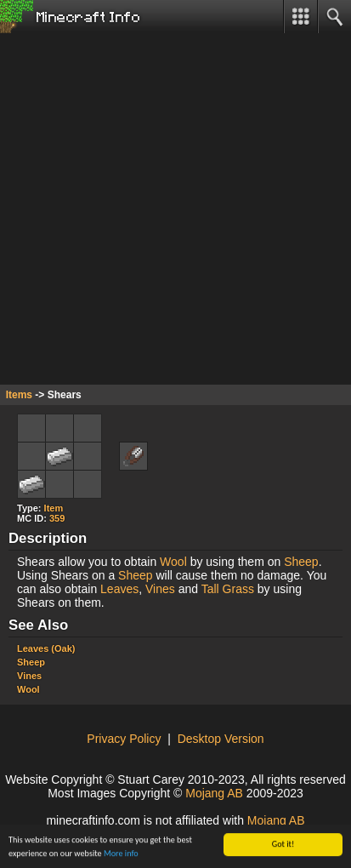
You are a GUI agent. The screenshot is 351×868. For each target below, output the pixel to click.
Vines (160, 589)
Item (54, 508)
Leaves (119, 589)
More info (121, 854)
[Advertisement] (175, 209)
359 (57, 518)
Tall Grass (228, 589)
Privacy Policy (124, 739)
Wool (173, 562)
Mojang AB (214, 793)
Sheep (301, 562)
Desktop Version (221, 739)
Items (19, 395)
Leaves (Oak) (46, 648)
